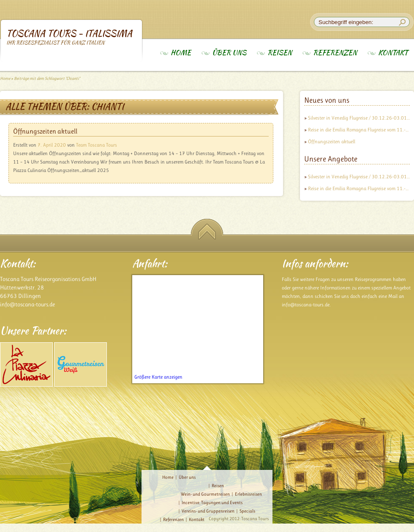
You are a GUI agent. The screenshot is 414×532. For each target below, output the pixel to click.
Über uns (229, 53)
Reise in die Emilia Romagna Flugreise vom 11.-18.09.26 (359, 130)
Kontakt (393, 53)
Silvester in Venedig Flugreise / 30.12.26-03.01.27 (359, 118)
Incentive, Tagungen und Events (212, 503)
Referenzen (335, 53)
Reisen (280, 53)
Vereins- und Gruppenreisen (208, 511)
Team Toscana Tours (97, 145)
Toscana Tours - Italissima (71, 37)
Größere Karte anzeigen (158, 377)
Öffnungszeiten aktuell (45, 131)
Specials (247, 511)
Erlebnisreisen (248, 494)
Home (181, 53)
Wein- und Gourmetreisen (205, 494)
